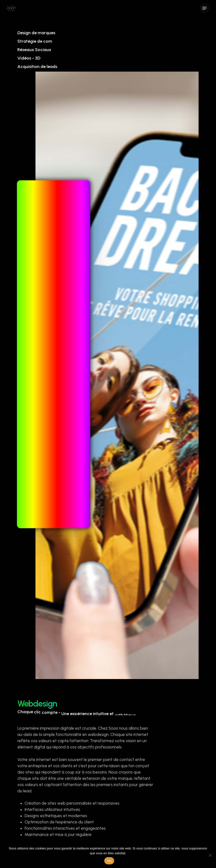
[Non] (210, 855)
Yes (109, 861)
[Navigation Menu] (204, 8)
